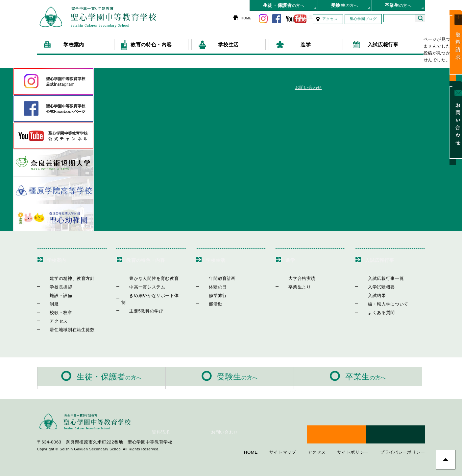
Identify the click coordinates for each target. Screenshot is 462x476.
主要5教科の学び (138, 304)
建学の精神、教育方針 (65, 278)
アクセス (330, 19)
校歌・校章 (53, 312)
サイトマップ (283, 437)
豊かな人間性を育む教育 (146, 278)
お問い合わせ (454, 107)
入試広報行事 (385, 260)
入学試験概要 (374, 287)
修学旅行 (210, 295)
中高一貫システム (139, 287)
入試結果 (369, 295)
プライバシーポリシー (403, 437)
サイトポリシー (353, 437)
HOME (246, 18)
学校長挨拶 (53, 287)
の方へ (284, 5)
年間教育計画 (214, 278)
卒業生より (292, 287)
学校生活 (219, 260)
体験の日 (210, 287)
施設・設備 (53, 295)
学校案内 (61, 260)
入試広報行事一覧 (378, 278)
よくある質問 (374, 312)
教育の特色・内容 (153, 260)
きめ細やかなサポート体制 (148, 295)
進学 (292, 260)
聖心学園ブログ (363, 19)
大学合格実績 (294, 278)
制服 (47, 304)
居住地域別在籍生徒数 (65, 329)
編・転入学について (380, 304)
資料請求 (454, 42)
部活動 (208, 304)
